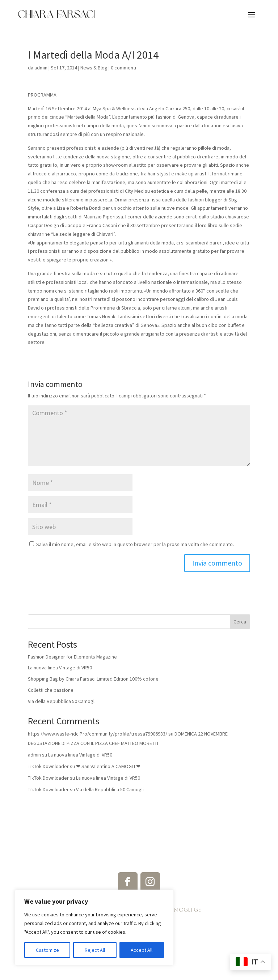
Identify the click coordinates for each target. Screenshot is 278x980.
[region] (94, 928)
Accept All (142, 950)
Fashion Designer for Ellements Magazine (72, 657)
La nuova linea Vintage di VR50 (60, 668)
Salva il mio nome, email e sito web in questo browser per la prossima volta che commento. (135, 544)
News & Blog (94, 68)
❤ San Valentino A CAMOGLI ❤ (108, 766)
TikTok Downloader (48, 766)
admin (41, 68)
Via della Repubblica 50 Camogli (62, 701)
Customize (47, 950)
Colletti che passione (51, 690)
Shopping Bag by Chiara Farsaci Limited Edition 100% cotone (93, 679)
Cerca (240, 622)
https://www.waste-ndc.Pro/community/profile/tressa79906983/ (98, 734)
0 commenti (123, 68)
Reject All (95, 950)
